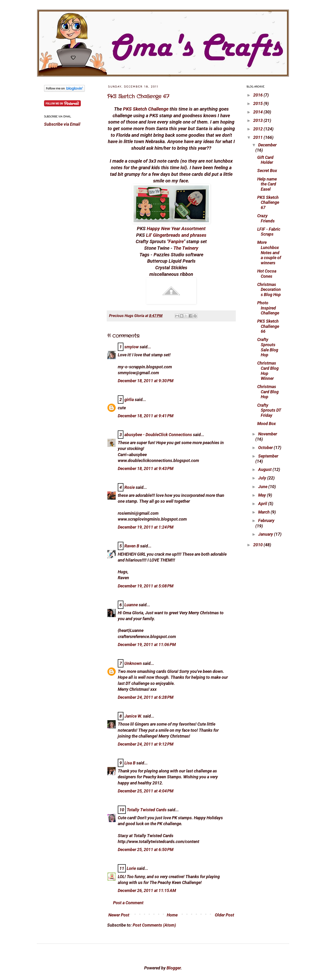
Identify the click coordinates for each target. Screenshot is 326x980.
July (263, 478)
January (266, 534)
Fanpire (176, 242)
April (263, 504)
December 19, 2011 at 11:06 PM (147, 645)
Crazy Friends (266, 218)
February (266, 520)
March (264, 512)
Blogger (174, 968)
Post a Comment (128, 903)
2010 (258, 545)
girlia (129, 400)
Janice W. (133, 716)
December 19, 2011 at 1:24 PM (146, 527)
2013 (258, 120)
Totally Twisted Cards (147, 810)
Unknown (133, 663)
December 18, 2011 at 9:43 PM (146, 468)
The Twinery (186, 248)
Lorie (131, 868)
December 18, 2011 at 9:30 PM (146, 381)
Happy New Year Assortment (176, 229)
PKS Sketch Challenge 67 (138, 96)
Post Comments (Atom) (154, 925)
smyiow (132, 347)
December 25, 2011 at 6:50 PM (146, 849)
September (268, 456)
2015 (258, 103)
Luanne (131, 605)
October (266, 448)
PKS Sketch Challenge (146, 109)
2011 (258, 137)
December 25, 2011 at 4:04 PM (146, 791)
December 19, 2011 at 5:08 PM (146, 586)
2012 (258, 129)
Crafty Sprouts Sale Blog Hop (268, 347)
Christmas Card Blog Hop (268, 392)
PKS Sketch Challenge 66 (268, 326)
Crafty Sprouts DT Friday (269, 410)
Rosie (130, 487)
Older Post (224, 915)
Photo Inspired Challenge (268, 308)
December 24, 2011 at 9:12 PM (146, 744)
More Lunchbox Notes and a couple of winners (269, 252)
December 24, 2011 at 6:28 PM (146, 697)
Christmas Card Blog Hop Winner (268, 371)
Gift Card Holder (265, 160)
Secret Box (267, 171)
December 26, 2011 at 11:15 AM (147, 890)
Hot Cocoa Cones (267, 274)
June (263, 487)
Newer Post (119, 915)
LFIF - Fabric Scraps (269, 232)
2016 (258, 95)
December (267, 145)
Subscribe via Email (62, 124)
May (263, 495)
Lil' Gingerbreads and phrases (176, 235)
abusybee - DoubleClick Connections (158, 435)
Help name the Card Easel (267, 184)
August (265, 469)
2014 (258, 112)
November (268, 434)
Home (172, 915)
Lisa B (130, 763)
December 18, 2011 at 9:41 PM (146, 416)
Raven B (132, 546)
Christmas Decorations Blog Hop (269, 289)
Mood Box (267, 424)
